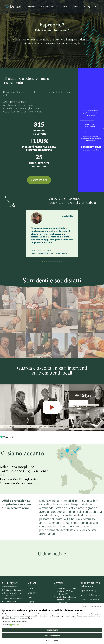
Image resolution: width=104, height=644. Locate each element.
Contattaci (39, 180)
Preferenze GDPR (52, 641)
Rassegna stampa (91, 7)
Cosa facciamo (48, 7)
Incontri (63, 7)
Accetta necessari (52, 636)
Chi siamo (31, 7)
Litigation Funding (88, 591)
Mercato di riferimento (90, 595)
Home (30, 588)
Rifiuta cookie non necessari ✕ (92, 606)
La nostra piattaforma (90, 600)
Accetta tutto (52, 630)
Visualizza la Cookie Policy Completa (15, 622)
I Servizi (31, 602)
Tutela (75, 7)
